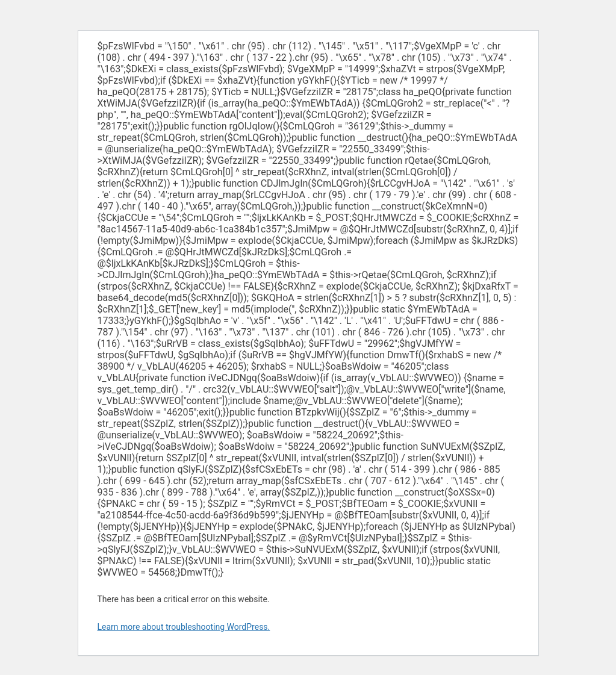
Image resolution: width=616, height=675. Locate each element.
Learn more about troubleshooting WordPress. (184, 627)
